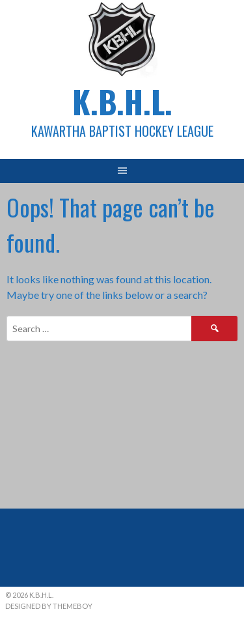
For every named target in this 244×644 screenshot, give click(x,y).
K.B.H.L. (122, 101)
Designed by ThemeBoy (49, 606)
